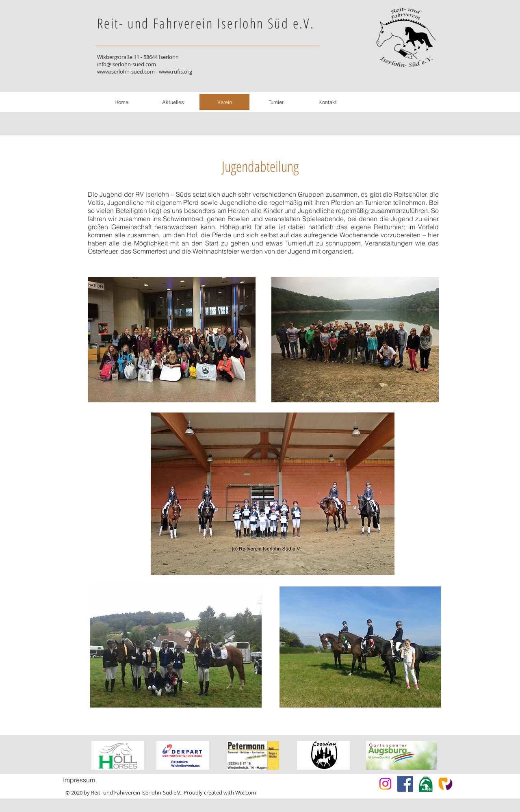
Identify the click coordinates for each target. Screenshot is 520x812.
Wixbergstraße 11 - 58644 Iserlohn (138, 57)
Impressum (79, 780)
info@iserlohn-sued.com (127, 64)
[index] (445, 784)
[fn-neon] (425, 784)
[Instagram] (385, 784)
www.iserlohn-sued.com (126, 72)
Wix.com (246, 792)
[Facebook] (405, 784)
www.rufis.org (175, 72)
